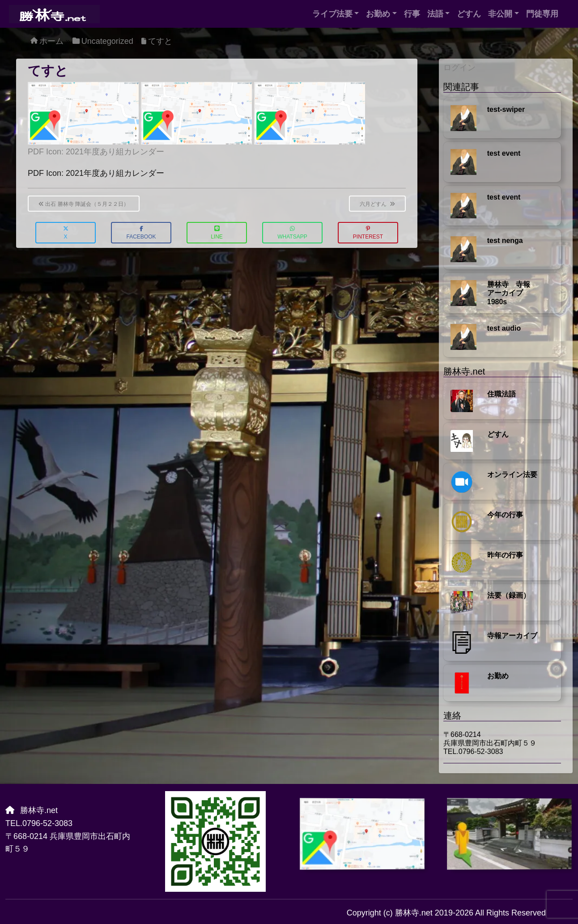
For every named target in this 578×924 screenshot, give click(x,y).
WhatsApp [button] (292, 233)
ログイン (459, 68)
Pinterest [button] (368, 233)
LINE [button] (217, 233)
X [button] (66, 233)
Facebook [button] (141, 233)
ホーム (51, 41)
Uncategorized (107, 41)
